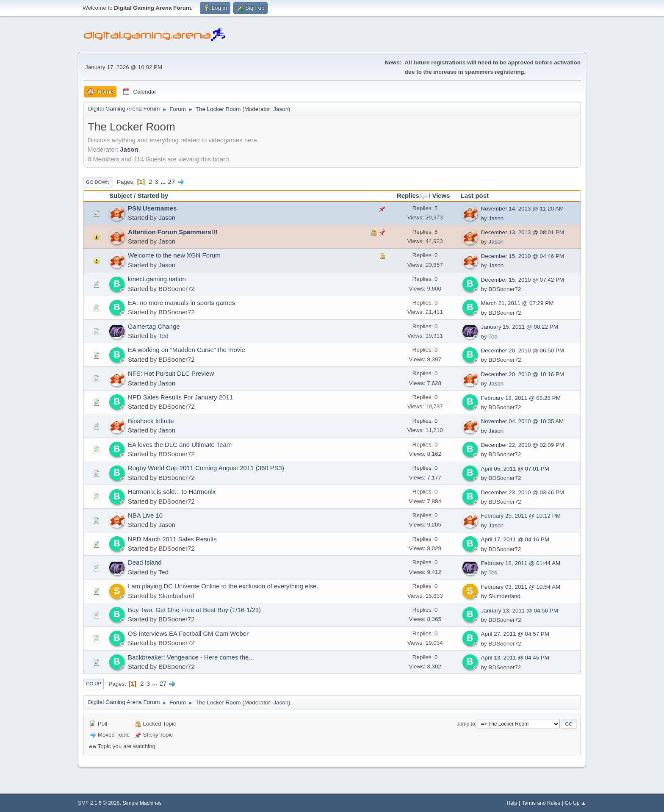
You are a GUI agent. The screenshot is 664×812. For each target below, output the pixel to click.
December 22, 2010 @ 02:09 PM (523, 445)
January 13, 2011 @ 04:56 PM (520, 611)
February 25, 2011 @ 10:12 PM (521, 516)
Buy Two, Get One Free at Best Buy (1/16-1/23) (194, 610)
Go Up (94, 684)
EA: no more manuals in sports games (181, 303)
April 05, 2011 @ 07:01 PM (515, 469)
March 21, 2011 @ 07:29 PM (517, 303)
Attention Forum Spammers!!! (173, 232)
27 (172, 182)
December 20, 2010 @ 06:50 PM (523, 351)
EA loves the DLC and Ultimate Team (180, 445)
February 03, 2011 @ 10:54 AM (521, 587)
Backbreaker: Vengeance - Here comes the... (191, 657)
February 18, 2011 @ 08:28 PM (521, 398)
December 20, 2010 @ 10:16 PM (523, 374)
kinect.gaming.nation (157, 279)
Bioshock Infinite (151, 421)
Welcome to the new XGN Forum (174, 255)
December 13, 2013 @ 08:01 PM (523, 232)
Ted (163, 336)
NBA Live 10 (145, 515)
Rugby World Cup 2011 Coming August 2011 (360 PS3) (206, 468)
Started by (153, 195)
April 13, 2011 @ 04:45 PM (515, 658)
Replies (412, 195)
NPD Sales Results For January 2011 (180, 397)
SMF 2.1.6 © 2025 (99, 803)
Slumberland (176, 596)
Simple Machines (142, 803)
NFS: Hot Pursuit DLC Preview (171, 373)
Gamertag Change (154, 326)
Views (441, 195)
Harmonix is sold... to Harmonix (172, 492)
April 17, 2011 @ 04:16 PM (515, 539)
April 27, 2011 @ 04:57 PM (515, 634)
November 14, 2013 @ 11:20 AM (523, 209)
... (164, 182)
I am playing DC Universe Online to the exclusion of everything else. (223, 586)
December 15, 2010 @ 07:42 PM (523, 280)
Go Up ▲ (575, 803)
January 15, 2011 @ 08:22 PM (520, 327)
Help (512, 803)
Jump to (466, 724)
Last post (475, 195)
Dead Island (145, 562)
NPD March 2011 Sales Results (172, 539)
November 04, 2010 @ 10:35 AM (523, 421)
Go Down (98, 182)
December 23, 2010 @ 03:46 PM (523, 492)
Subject (121, 195)
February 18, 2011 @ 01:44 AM (521, 563)
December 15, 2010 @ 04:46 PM (523, 256)
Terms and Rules (541, 803)
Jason (281, 109)
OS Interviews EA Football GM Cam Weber (188, 633)
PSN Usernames (152, 208)
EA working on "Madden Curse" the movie (187, 350)
